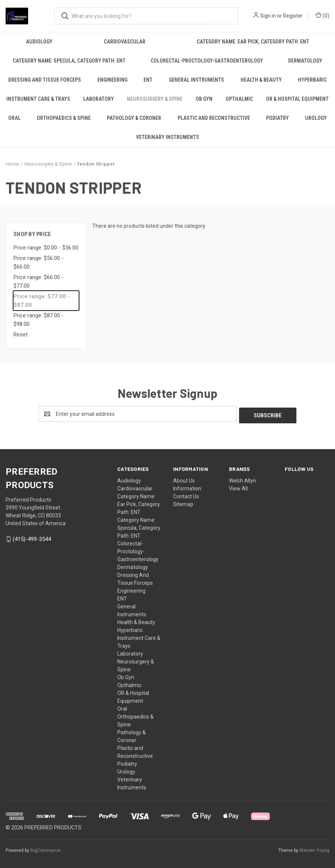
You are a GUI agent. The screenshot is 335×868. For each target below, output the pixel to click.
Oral (14, 118)
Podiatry (277, 118)
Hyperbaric (130, 629)
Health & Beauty (261, 80)
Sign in (268, 16)
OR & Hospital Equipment (297, 99)
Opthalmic (239, 99)
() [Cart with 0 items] (322, 15)
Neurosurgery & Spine (155, 99)
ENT (148, 80)
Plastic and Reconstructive (214, 118)
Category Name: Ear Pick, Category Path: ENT (253, 42)
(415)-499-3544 (32, 538)
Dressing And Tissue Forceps (45, 80)
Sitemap (183, 503)
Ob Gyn (204, 99)
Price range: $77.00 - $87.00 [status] (42, 301)
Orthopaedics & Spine (64, 118)
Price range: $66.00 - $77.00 (39, 282)
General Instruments (197, 80)
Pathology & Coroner (134, 118)
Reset (21, 335)
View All (238, 487)
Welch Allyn (242, 479)
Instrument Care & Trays (38, 99)
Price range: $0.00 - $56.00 (46, 248)
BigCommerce (45, 849)
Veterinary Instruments (167, 137)
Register (293, 16)
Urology (316, 118)
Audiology (39, 42)
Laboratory (99, 99)
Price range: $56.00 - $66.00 (39, 262)
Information (187, 487)
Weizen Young (314, 849)
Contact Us (186, 495)
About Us (184, 479)
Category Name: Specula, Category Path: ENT (69, 61)
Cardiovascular (125, 42)
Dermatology (305, 61)
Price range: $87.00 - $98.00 (39, 320)
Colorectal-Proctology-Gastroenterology (207, 61)
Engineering (112, 80)
